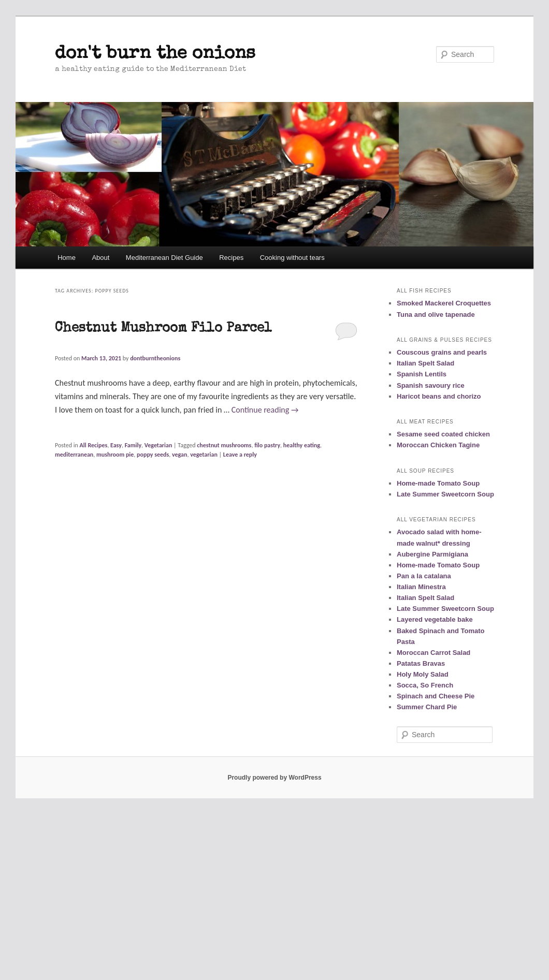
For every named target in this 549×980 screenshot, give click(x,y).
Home (67, 258)
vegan (179, 455)
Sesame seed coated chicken (443, 434)
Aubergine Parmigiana (432, 554)
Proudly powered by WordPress (274, 778)
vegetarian (204, 455)
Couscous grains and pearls (442, 352)
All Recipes (94, 445)
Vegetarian (158, 445)
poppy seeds (153, 455)
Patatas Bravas (421, 663)
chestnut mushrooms (224, 445)
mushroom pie (115, 455)
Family (133, 445)
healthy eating (302, 445)
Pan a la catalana (424, 576)
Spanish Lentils (422, 374)
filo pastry (267, 445)
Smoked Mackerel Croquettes (444, 303)
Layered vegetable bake (435, 619)
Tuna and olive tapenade (436, 315)
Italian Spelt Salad (425, 363)
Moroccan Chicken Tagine (438, 445)
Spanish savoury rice (431, 385)
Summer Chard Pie (427, 707)
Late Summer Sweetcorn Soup (445, 494)
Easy (116, 445)
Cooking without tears (292, 258)
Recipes (231, 258)
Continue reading (265, 410)
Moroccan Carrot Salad (434, 653)
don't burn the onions (155, 54)
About (100, 258)
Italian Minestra (421, 587)
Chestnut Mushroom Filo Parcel (163, 329)
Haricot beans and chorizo (439, 396)
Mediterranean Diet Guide (164, 258)
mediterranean (74, 455)
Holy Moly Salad (423, 674)
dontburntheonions (155, 358)
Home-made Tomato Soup (438, 483)
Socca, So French (425, 685)
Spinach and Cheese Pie (436, 696)
